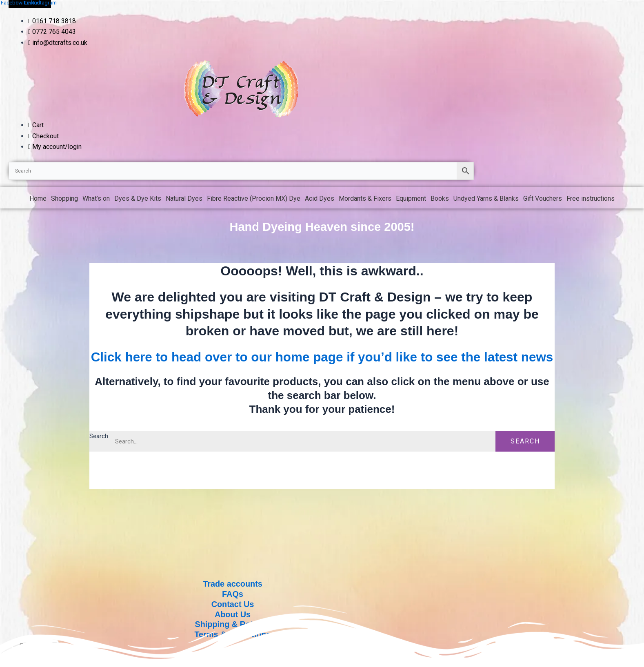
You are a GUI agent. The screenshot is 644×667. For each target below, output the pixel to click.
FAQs (233, 596)
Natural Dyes (184, 198)
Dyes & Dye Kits (138, 198)
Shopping (64, 198)
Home (38, 198)
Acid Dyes (320, 198)
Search (99, 453)
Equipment (411, 198)
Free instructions (591, 198)
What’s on (96, 198)
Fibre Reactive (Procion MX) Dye (254, 198)
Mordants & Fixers (365, 198)
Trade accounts (233, 586)
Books (440, 198)
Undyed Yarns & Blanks (486, 198)
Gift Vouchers (543, 198)
